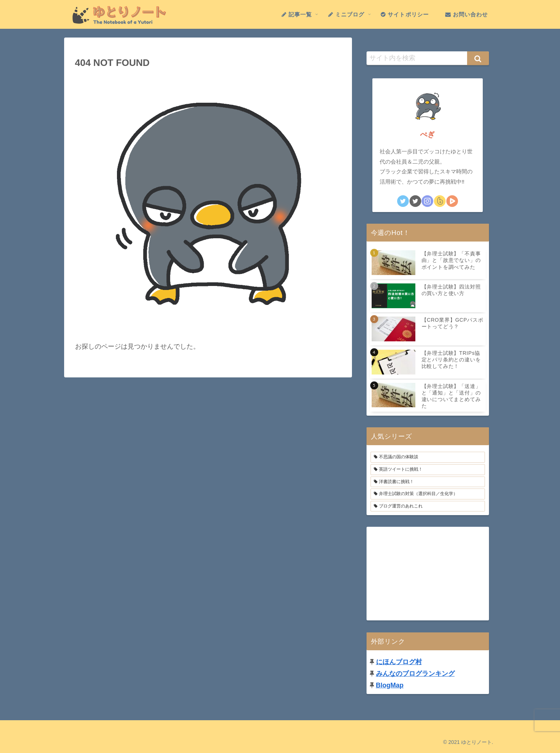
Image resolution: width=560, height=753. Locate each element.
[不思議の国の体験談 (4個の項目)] (428, 457)
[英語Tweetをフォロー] (415, 201)
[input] (428, 58)
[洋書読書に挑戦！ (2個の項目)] (428, 482)
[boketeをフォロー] (440, 201)
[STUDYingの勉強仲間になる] (452, 201)
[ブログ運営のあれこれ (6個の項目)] (428, 506)
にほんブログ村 (399, 662)
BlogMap (390, 685)
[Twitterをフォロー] (403, 201)
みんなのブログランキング (415, 674)
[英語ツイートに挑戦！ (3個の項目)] (428, 470)
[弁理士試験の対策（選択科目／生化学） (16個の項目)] (428, 494)
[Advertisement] (428, 572)
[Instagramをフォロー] (427, 201)
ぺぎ (427, 134)
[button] (478, 58)
